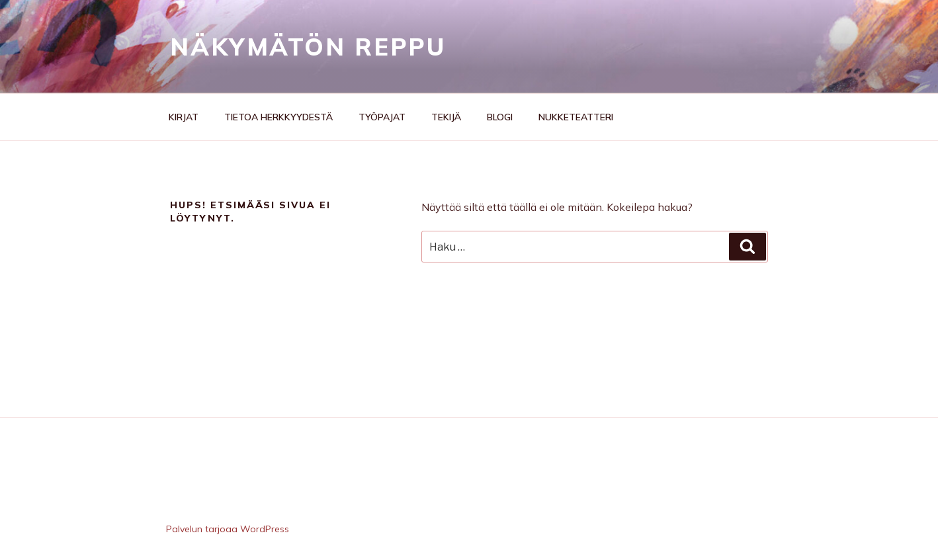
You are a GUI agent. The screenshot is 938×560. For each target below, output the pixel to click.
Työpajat (382, 117)
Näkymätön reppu (308, 47)
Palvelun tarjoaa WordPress (228, 529)
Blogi (500, 117)
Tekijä (446, 117)
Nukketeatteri (576, 117)
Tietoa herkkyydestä (278, 117)
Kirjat (184, 117)
